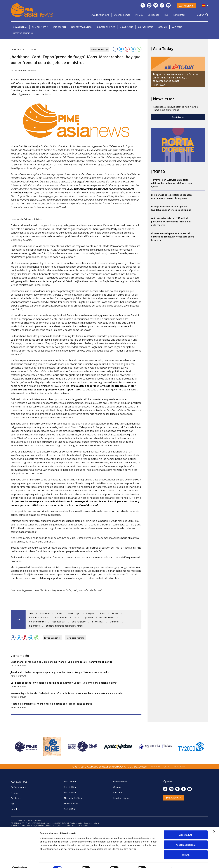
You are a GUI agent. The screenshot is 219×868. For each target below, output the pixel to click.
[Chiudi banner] (214, 825)
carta (76, 618)
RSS (166, 15)
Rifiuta (186, 848)
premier (89, 618)
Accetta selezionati (186, 838)
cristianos (115, 622)
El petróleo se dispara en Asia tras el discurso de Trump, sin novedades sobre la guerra (173, 237)
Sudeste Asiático (106, 27)
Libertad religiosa (23, 33)
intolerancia (98, 622)
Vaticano (177, 27)
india (31, 613)
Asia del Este (59, 27)
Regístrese (178, 117)
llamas (115, 613)
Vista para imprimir (75, 638)
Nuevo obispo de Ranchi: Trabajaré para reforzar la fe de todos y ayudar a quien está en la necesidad (67, 693)
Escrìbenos (154, 15)
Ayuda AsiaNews (100, 15)
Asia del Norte (40, 27)
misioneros (34, 626)
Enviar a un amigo (100, 49)
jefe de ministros (37, 622)
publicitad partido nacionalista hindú (64, 626)
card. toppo (74, 613)
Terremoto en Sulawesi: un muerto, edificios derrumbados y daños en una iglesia (171, 183)
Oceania (163, 27)
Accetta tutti (186, 828)
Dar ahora (186, 6)
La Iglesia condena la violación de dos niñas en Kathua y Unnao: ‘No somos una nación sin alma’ (64, 683)
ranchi (59, 613)
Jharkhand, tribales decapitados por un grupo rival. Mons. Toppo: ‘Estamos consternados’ (60, 672)
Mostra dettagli (160, 862)
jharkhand (45, 613)
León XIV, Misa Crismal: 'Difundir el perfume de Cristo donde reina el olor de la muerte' (171, 222)
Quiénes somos (122, 15)
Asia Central (20, 27)
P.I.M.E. (139, 15)
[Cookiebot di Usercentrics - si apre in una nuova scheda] (20, 862)
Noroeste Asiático (81, 27)
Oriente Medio (146, 27)
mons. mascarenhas (39, 618)
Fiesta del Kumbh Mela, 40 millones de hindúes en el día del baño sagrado (51, 704)
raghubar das (59, 622)
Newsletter (179, 15)
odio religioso (79, 622)
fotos (103, 613)
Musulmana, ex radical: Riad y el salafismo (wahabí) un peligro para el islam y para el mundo (61, 662)
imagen (90, 613)
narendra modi (107, 618)
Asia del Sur (127, 27)
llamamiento (61, 618)
